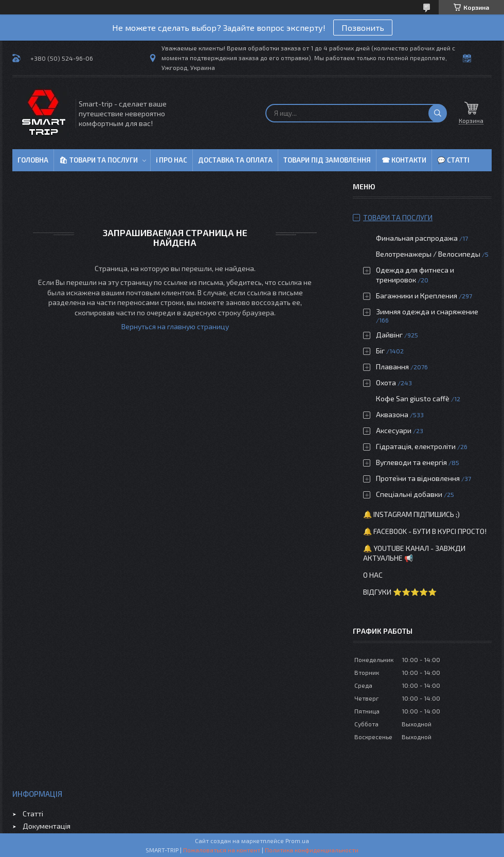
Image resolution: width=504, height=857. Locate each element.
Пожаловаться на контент (222, 850)
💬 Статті (453, 160)
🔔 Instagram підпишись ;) (411, 514)
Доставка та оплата (235, 160)
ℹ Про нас (172, 160)
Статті (33, 814)
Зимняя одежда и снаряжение (427, 311)
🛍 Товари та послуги (98, 160)
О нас (373, 575)
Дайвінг (389, 335)
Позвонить (363, 28)
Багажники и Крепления (417, 296)
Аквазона (392, 414)
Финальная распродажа (417, 238)
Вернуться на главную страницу (175, 326)
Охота (386, 382)
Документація (47, 826)
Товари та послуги (398, 217)
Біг (380, 351)
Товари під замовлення (327, 160)
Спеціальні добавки (409, 494)
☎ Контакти (404, 160)
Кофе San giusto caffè (413, 398)
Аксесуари (394, 430)
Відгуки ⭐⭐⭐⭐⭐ (400, 592)
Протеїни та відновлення (418, 478)
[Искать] (438, 113)
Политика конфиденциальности (312, 850)
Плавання (392, 367)
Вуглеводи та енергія (411, 462)
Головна (33, 160)
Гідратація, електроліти (416, 446)
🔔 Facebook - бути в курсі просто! (425, 531)
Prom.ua (297, 841)
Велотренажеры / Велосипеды (428, 254)
